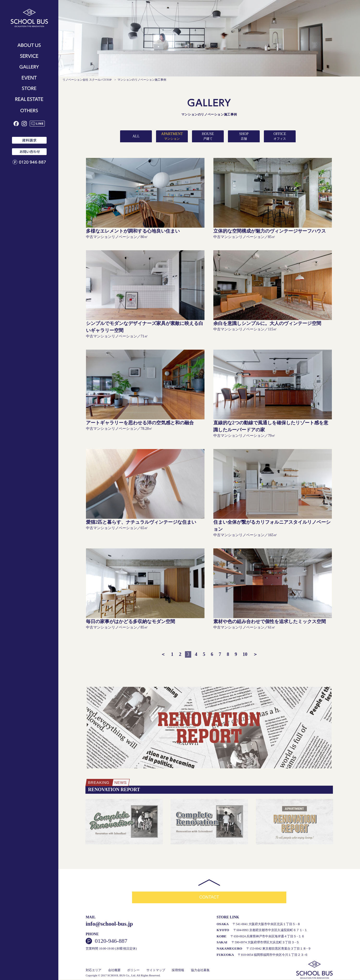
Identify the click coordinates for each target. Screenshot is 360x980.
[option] (124, 822)
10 (245, 654)
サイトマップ (156, 971)
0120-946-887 (111, 941)
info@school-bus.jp (109, 924)
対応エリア (94, 971)
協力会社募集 (200, 971)
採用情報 (178, 971)
